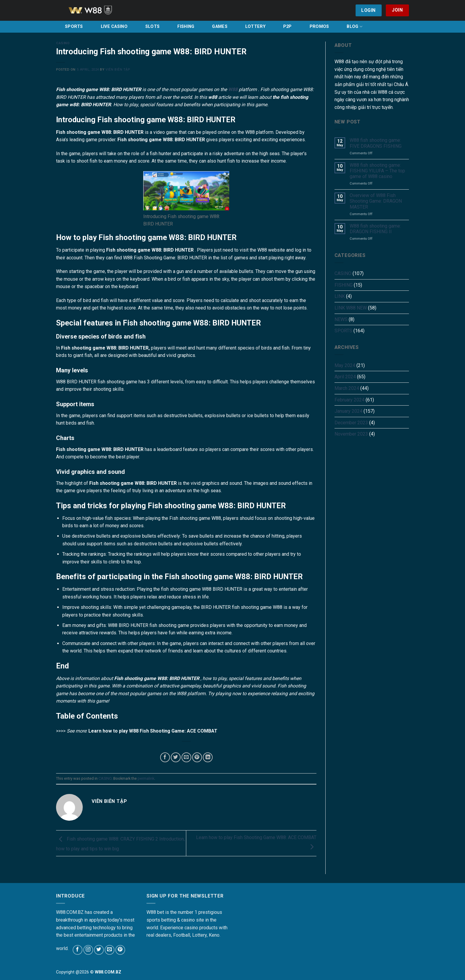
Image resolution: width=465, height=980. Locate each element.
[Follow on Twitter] (99, 950)
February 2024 (349, 400)
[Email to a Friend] (186, 757)
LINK (340, 296)
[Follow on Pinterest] (120, 950)
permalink (146, 778)
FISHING (186, 27)
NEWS (341, 319)
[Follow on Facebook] (78, 950)
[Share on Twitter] (176, 757)
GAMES (220, 27)
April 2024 (345, 377)
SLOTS (152, 27)
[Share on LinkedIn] (208, 757)
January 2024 (348, 411)
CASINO (63, 43)
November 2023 (351, 434)
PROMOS (319, 27)
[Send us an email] (110, 950)
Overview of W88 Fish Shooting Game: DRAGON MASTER (376, 201)
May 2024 (345, 365)
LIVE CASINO (114, 27)
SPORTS (74, 27)
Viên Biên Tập (118, 70)
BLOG (355, 27)
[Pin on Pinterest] (197, 757)
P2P (288, 27)
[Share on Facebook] (165, 757)
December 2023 (351, 423)
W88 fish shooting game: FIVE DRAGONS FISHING (376, 143)
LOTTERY (255, 27)
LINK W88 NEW (351, 308)
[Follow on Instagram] (88, 950)
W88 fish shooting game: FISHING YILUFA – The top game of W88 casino (377, 171)
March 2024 (347, 388)
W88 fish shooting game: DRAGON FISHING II (375, 229)
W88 (233, 89)
